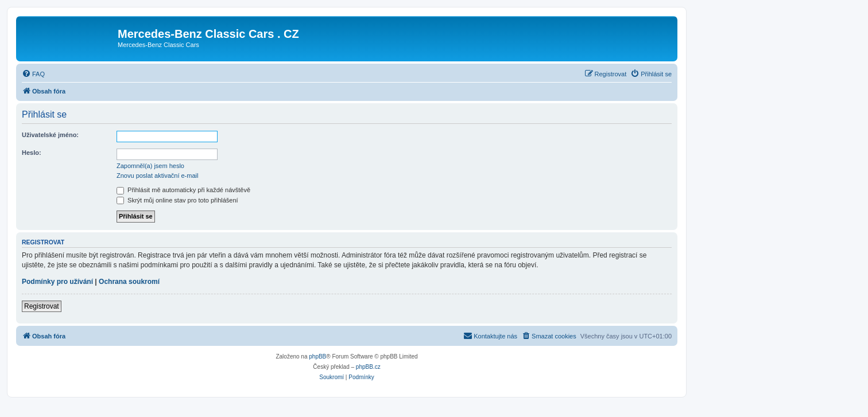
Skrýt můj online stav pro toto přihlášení (177, 200)
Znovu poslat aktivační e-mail (157, 176)
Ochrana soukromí (129, 282)
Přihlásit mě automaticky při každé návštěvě (183, 190)
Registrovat (42, 306)
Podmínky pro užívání (57, 282)
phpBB (317, 356)
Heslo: (32, 153)
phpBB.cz (368, 367)
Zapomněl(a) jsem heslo (150, 166)
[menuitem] (33, 74)
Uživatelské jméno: (50, 135)
